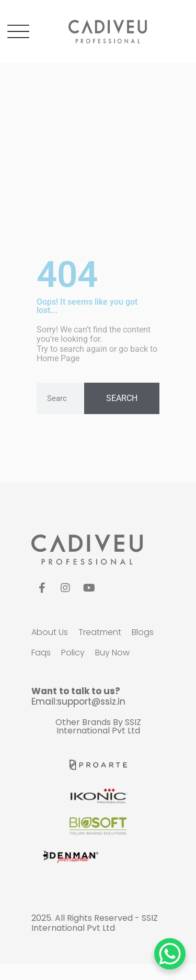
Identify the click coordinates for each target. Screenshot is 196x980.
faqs (41, 653)
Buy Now (112, 653)
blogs (143, 632)
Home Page (58, 358)
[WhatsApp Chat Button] (170, 954)
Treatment (100, 632)
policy (73, 653)
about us (50, 632)
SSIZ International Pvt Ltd (99, 726)
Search (122, 398)
